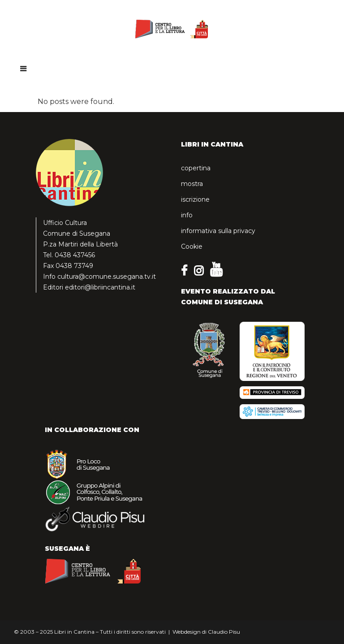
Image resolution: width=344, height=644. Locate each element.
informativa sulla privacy (218, 231)
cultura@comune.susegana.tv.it (107, 277)
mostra (192, 184)
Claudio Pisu (224, 632)
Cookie (192, 246)
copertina (196, 168)
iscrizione (195, 199)
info (187, 215)
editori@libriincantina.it (100, 287)
